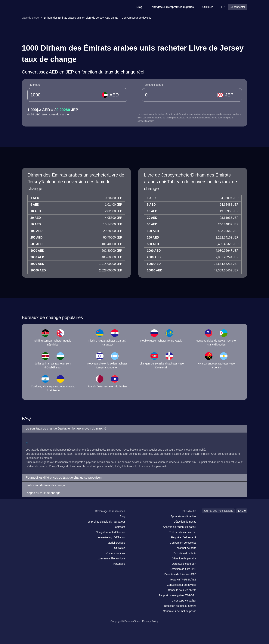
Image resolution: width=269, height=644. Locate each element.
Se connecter (238, 7)
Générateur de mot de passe (180, 611)
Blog (137, 7)
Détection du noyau (185, 522)
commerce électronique (111, 558)
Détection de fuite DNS (183, 569)
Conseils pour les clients (182, 590)
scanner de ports (187, 548)
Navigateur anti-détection (110, 532)
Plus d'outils (189, 511)
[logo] (41, 7)
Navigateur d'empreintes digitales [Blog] (170, 7)
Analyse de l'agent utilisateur (180, 527)
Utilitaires (205, 7)
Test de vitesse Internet (183, 532)
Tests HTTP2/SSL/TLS (183, 580)
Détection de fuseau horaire (180, 606)
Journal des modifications (218, 511)
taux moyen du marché (57, 114)
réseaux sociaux (115, 553)
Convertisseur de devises (182, 585)
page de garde (30, 18)
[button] (134, 429)
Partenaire (119, 564)
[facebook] (34, 518)
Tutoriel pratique (116, 543)
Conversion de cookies (183, 543)
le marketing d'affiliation (111, 537)
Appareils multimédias (183, 516)
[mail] (26, 518)
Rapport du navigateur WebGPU (177, 595)
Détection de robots (185, 553)
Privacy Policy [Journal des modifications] (150, 621)
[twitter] (42, 518)
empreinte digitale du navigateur (106, 522)
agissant (120, 527)
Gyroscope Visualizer (184, 601)
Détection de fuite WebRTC (180, 574)
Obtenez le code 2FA (184, 564)
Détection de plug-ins (184, 558)
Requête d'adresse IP (184, 537)
